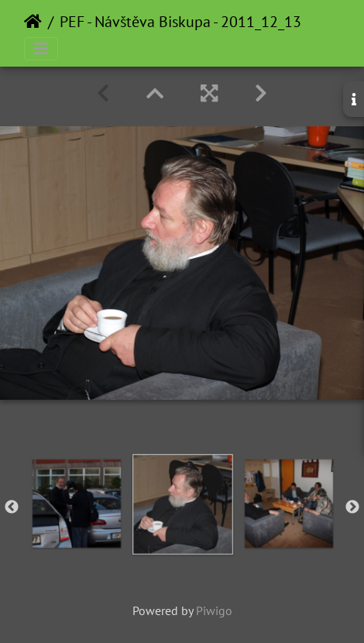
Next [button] (352, 507)
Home (33, 22)
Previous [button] (12, 507)
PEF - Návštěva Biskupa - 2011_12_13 (180, 22)
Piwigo (214, 610)
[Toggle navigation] (41, 49)
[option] (182, 504)
